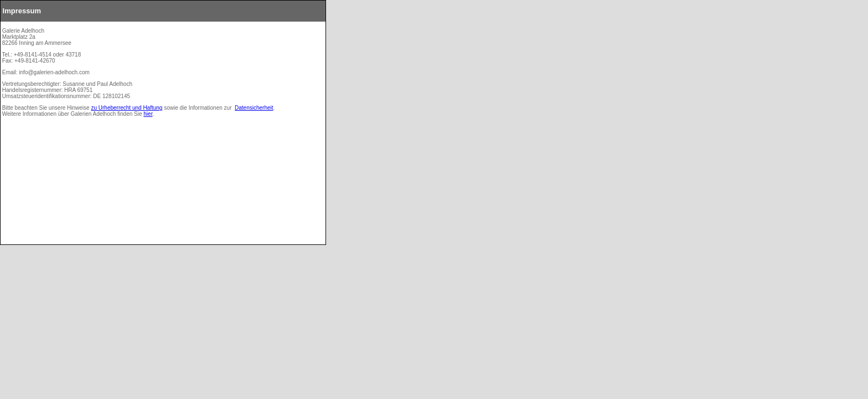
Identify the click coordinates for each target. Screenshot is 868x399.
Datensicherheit (254, 108)
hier (148, 114)
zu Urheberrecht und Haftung (126, 108)
